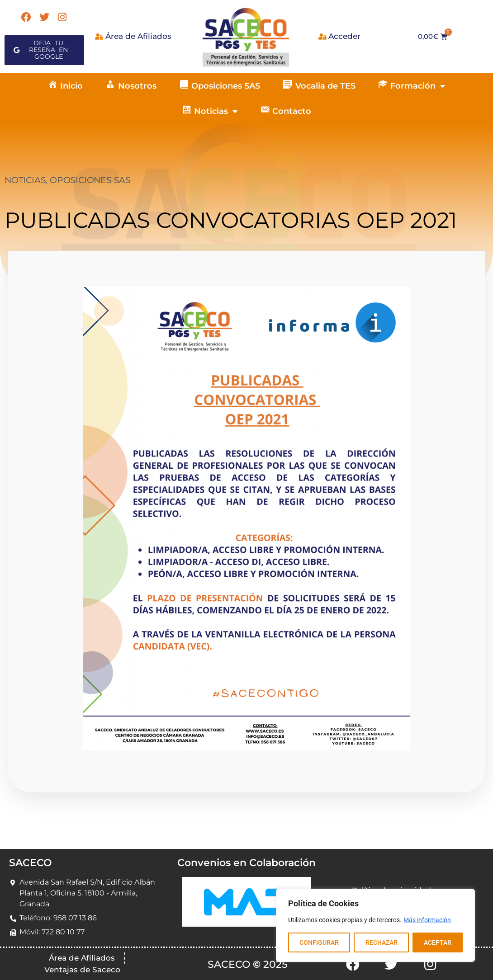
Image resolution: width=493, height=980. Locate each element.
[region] (375, 925)
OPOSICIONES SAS (90, 180)
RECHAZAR (381, 942)
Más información (427, 920)
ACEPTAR (438, 942)
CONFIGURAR (319, 942)
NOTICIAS (25, 180)
